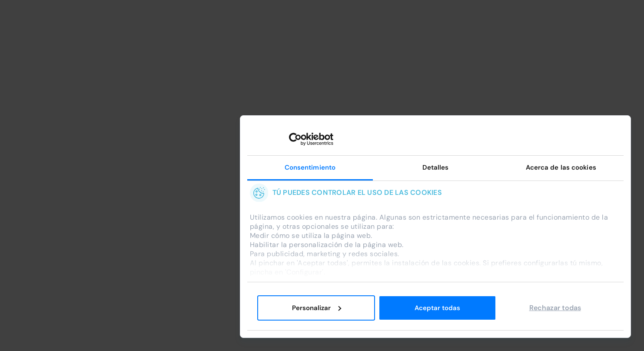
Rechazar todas (555, 308)
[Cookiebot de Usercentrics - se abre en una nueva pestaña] (295, 139)
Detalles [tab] (436, 167)
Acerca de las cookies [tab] (561, 167)
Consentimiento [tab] (310, 167)
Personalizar (317, 308)
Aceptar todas (437, 308)
